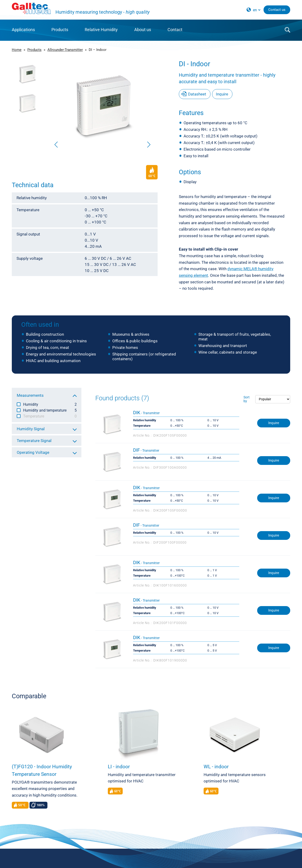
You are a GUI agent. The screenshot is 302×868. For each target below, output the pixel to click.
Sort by (247, 399)
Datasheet (197, 94)
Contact (175, 30)
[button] (149, 145)
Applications (23, 30)
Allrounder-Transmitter (65, 50)
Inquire (222, 94)
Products (60, 30)
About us (143, 30)
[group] (102, 105)
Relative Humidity (101, 30)
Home (17, 50)
